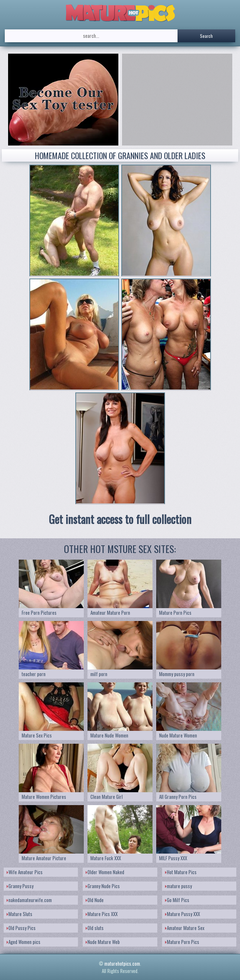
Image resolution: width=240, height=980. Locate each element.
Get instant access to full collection (120, 519)
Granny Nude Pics (103, 886)
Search (206, 36)
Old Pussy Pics (21, 928)
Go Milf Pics (177, 900)
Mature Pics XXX (102, 914)
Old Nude (95, 900)
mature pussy (178, 886)
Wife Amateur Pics (25, 872)
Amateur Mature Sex (185, 928)
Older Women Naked (105, 872)
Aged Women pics (24, 942)
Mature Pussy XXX (182, 914)
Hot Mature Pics (181, 872)
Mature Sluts (19, 914)
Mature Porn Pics (182, 942)
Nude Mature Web (103, 942)
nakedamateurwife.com (29, 900)
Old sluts (95, 928)
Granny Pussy (20, 886)
